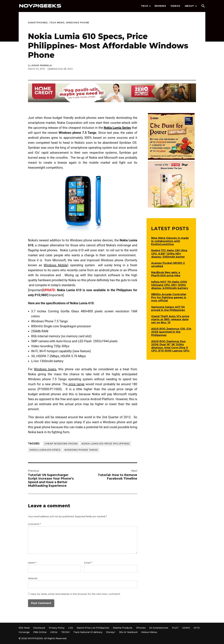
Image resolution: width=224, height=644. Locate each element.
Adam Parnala (42, 65)
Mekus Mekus (149, 632)
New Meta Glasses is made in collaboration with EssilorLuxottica (170, 241)
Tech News (57, 23)
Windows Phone (78, 23)
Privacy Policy (57, 628)
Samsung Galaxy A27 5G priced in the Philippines (168, 308)
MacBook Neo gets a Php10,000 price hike (166, 274)
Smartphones (38, 23)
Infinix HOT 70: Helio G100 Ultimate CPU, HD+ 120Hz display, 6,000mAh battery (170, 285)
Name (32, 563)
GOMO (186, 628)
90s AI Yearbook (128, 632)
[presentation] (150, 6)
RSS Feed (24, 628)
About (190, 6)
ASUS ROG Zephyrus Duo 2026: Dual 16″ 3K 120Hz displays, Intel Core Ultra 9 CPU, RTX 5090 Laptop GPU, (170, 346)
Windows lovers (45, 369)
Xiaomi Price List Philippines (93, 628)
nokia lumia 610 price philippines (106, 444)
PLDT (175, 628)
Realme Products (123, 628)
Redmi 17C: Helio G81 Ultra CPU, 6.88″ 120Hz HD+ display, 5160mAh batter (169, 253)
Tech (145, 6)
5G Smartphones (159, 628)
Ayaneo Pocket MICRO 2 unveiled (168, 265)
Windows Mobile (56, 265)
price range (76, 384)
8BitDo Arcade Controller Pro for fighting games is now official (169, 297)
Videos (175, 6)
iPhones (141, 628)
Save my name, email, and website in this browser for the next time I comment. (76, 594)
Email (88, 563)
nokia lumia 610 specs (45, 450)
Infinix (54, 632)
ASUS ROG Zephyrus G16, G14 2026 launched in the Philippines (171, 332)
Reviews (160, 6)
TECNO (65, 632)
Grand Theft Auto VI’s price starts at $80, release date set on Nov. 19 (170, 319)
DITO (197, 628)
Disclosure (39, 628)
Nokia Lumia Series (117, 128)
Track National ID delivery (88, 632)
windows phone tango (81, 450)
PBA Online (40, 632)
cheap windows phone (61, 444)
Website (33, 578)
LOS (71, 628)
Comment (34, 524)
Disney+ (111, 632)
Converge (24, 632)
